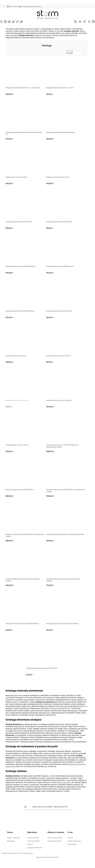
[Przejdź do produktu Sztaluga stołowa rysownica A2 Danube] (67, 387)
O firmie (70, 839)
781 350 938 (13, 7)
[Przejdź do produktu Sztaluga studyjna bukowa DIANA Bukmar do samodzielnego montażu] (67, 477)
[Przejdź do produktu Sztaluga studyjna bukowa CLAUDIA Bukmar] (26, 477)
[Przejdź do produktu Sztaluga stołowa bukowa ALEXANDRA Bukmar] (26, 254)
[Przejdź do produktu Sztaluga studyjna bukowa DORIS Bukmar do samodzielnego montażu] (26, 521)
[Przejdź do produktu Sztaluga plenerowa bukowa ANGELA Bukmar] (67, 120)
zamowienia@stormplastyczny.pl (31, 7)
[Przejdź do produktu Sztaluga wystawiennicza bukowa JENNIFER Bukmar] (26, 611)
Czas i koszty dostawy (55, 839)
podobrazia (56, 710)
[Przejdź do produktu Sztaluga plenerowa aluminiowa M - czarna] (67, 75)
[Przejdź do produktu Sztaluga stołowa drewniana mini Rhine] (67, 343)
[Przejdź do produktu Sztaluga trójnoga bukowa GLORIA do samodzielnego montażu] (26, 566)
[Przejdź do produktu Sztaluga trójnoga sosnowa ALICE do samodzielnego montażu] (67, 566)
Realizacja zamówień (54, 843)
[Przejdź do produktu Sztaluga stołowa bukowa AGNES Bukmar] (67, 209)
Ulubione (30, 846)
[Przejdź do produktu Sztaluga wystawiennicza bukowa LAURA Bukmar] (47, 655)
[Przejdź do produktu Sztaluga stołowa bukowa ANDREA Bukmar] (67, 254)
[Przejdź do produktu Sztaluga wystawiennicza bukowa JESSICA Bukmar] (67, 611)
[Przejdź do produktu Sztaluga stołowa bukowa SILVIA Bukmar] (67, 298)
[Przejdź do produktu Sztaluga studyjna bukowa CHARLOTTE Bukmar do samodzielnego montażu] (67, 432)
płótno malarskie (65, 784)
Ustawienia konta (33, 839)
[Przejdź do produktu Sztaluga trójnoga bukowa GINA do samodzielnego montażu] (67, 521)
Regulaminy (11, 843)
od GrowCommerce (27, 855)
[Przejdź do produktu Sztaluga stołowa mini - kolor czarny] (26, 387)
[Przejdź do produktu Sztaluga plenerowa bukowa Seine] (26, 164)
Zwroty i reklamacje (14, 839)
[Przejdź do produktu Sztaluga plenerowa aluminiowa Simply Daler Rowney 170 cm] (26, 120)
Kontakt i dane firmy (74, 843)
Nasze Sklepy (72, 846)
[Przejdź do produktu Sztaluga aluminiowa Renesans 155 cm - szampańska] (26, 75)
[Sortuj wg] (77, 55)
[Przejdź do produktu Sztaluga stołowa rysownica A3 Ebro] (26, 432)
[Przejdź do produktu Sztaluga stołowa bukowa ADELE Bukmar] (26, 209)
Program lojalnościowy (35, 849)
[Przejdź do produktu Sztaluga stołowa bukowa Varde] (26, 343)
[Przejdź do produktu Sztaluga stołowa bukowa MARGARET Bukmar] (26, 298)
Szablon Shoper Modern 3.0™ (11, 855)
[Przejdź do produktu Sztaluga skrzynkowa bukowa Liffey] (67, 164)
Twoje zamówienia (33, 843)
